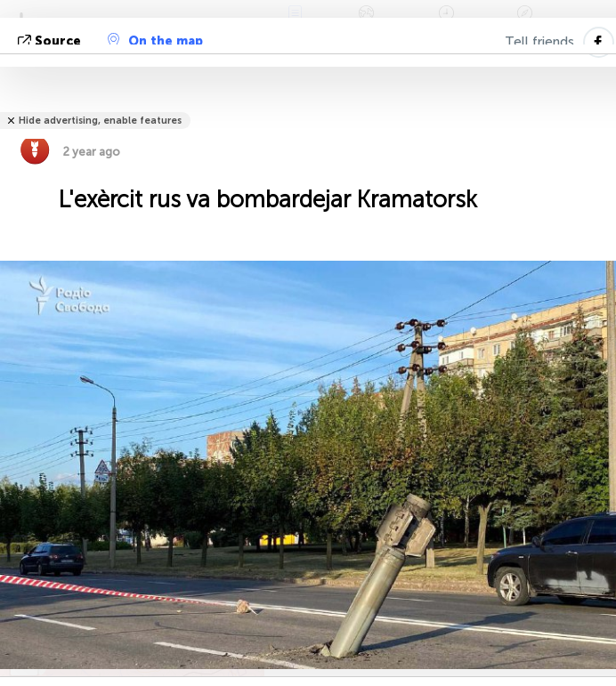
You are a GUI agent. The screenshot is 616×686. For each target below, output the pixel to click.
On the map (155, 41)
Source (51, 41)
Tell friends (539, 42)
